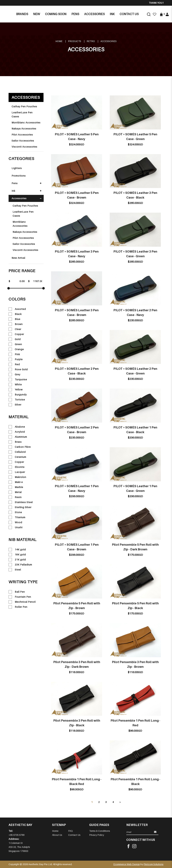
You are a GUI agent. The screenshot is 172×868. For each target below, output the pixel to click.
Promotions (19, 176)
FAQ (70, 831)
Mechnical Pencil (22, 602)
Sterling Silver (20, 507)
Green (15, 344)
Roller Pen (18, 607)
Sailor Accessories (23, 141)
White (15, 385)
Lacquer (17, 472)
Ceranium (17, 457)
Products (75, 41)
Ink (13, 191)
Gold (15, 339)
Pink (14, 354)
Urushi (16, 527)
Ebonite (17, 467)
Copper (16, 334)
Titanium (17, 517)
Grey (14, 374)
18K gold (17, 555)
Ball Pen (17, 592)
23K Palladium (20, 565)
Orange (16, 349)
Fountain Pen (20, 597)
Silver (15, 405)
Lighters (17, 168)
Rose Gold (18, 369)
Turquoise (18, 379)
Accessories (109, 41)
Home (59, 41)
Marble (16, 487)
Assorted (17, 309)
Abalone (17, 427)
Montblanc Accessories (26, 123)
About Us (57, 835)
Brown (16, 324)
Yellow (16, 390)
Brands (22, 14)
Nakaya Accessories (24, 129)
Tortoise (17, 400)
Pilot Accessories (22, 135)
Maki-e (16, 482)
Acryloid (17, 432)
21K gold (17, 560)
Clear (15, 329)
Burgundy (18, 395)
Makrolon (17, 477)
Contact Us (74, 835)
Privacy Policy (97, 835)
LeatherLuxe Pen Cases (22, 114)
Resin (15, 497)
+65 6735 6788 (17, 835)
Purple (16, 359)
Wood (15, 522)
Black (15, 314)
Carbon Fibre (20, 447)
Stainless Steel (21, 502)
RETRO (91, 41)
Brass (15, 442)
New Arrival (18, 258)
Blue (14, 319)
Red (14, 364)
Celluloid (17, 452)
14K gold (17, 550)
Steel (15, 570)
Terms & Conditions (100, 831)
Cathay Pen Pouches (24, 106)
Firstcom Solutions (154, 864)
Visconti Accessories (24, 147)
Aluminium (18, 437)
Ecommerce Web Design (127, 864)
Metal (15, 492)
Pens (15, 183)
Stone (15, 512)
